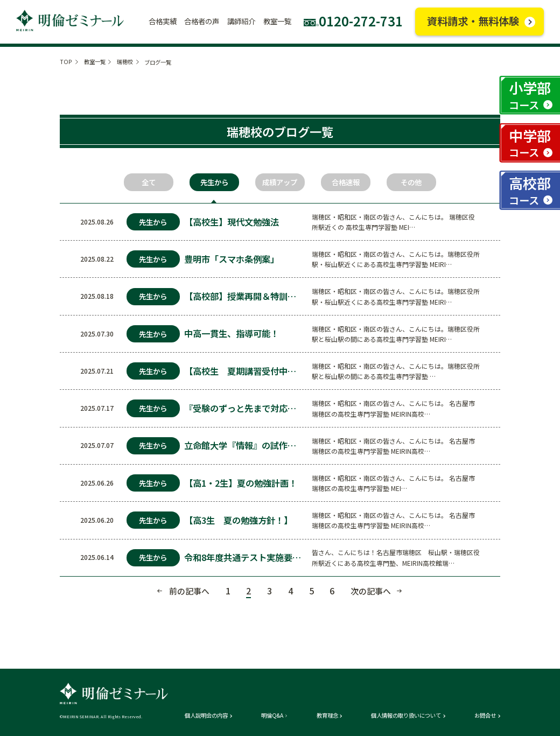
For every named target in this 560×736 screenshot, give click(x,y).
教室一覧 (95, 62)
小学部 (530, 95)
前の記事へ (189, 591)
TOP (66, 62)
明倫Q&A (272, 716)
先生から (214, 182)
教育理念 (327, 716)
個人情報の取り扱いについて (406, 716)
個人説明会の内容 (206, 716)
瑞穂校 (125, 62)
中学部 (530, 143)
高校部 (530, 190)
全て (149, 182)
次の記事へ (371, 591)
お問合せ (485, 716)
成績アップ (280, 182)
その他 (411, 182)
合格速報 (346, 182)
